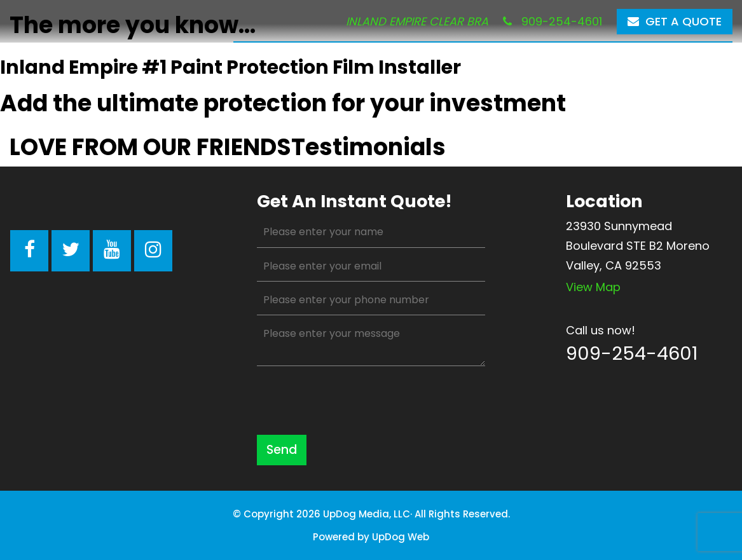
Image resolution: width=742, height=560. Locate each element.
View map (593, 287)
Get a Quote (675, 21)
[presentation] (354, 400)
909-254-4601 (553, 21)
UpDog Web (401, 537)
